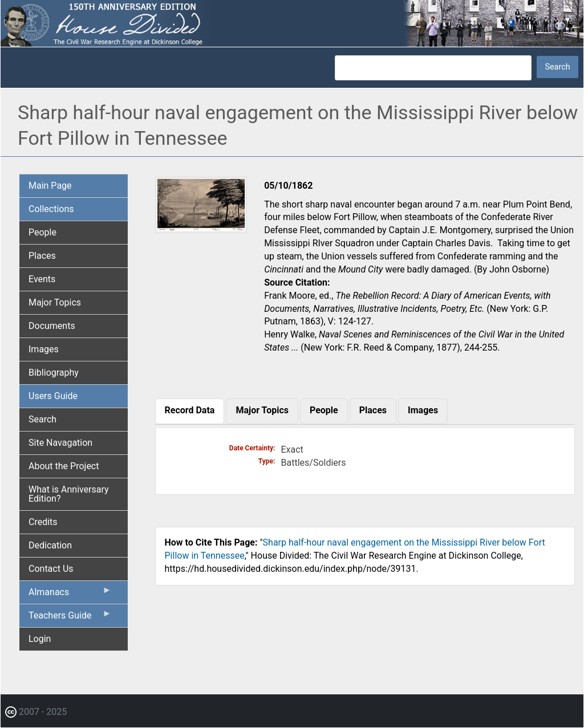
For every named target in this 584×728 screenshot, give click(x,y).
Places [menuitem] (42, 256)
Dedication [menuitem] (50, 545)
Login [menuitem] (40, 639)
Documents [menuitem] (52, 326)
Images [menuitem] (44, 349)
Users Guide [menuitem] (53, 396)
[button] (201, 229)
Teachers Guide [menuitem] (70, 618)
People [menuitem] (42, 232)
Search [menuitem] (42, 419)
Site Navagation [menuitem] (60, 443)
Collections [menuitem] (51, 209)
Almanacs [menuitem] (70, 595)
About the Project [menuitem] (64, 466)
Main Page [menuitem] (50, 186)
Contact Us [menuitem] (51, 569)
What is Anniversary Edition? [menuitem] (69, 494)
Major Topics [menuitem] (55, 302)
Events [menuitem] (42, 279)
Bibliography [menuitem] (54, 373)
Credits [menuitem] (43, 522)
